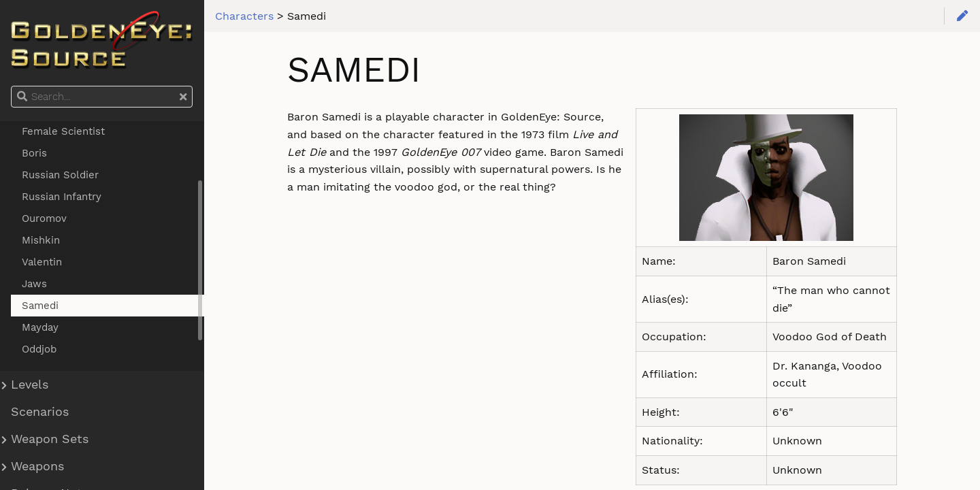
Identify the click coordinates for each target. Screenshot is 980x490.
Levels (30, 385)
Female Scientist (63, 131)
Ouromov (44, 218)
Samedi (40, 306)
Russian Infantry (62, 197)
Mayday (40, 327)
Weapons (37, 466)
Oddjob (39, 349)
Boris (34, 153)
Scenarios (40, 412)
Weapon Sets (50, 439)
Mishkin (41, 240)
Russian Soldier (60, 175)
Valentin (42, 262)
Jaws (34, 284)
